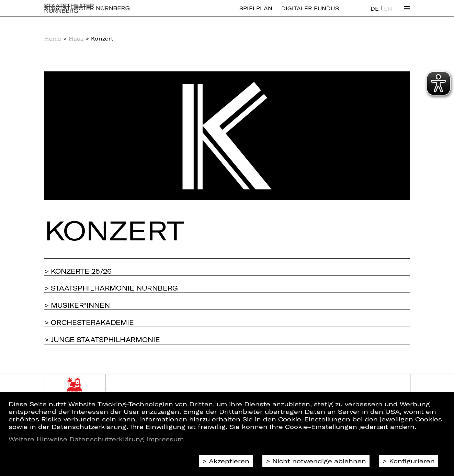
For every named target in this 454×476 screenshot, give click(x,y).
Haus (76, 38)
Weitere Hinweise (38, 439)
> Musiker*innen (77, 305)
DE (375, 14)
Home (53, 38)
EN (388, 14)
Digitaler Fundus (310, 13)
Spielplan (256, 13)
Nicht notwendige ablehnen (319, 461)
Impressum (165, 439)
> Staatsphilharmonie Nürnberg (111, 288)
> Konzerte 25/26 (78, 271)
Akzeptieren (229, 461)
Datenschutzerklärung (107, 439)
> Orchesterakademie (89, 322)
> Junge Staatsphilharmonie (102, 339)
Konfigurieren (412, 461)
